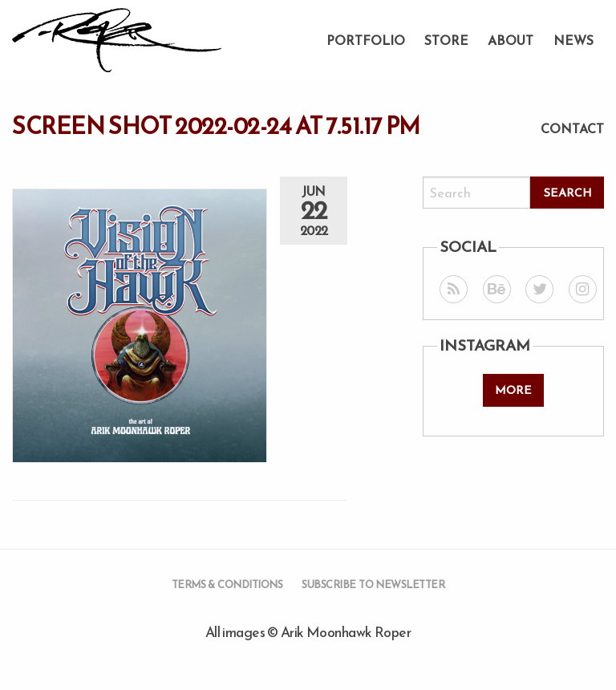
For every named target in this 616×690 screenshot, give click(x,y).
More (513, 390)
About (511, 40)
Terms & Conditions (227, 584)
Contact (572, 128)
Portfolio (366, 40)
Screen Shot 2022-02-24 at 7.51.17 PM (216, 126)
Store (446, 40)
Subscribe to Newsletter (373, 584)
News (573, 40)
